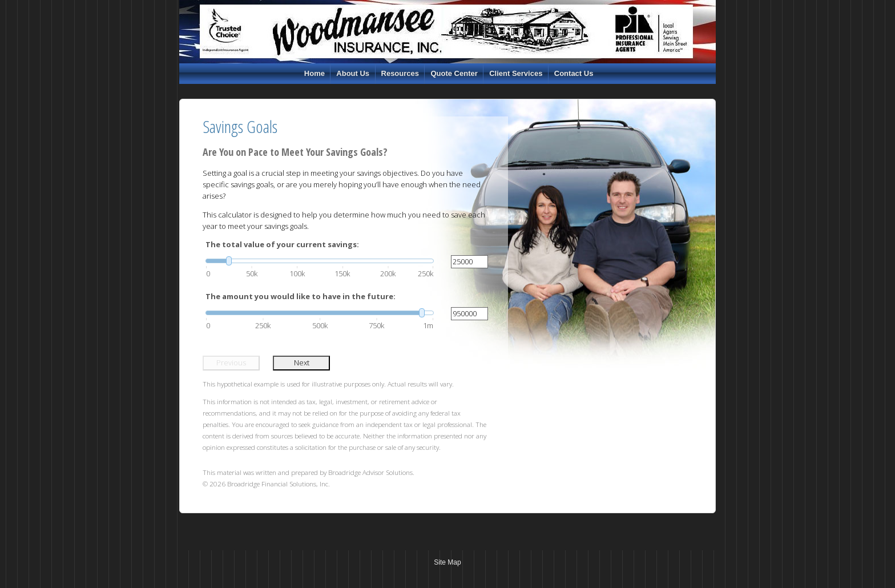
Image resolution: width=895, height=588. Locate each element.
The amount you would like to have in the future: (301, 296)
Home (315, 73)
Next (302, 363)
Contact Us (574, 73)
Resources (400, 73)
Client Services (516, 73)
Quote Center (454, 73)
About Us (353, 73)
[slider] (320, 261)
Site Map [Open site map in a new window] (447, 562)
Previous (231, 363)
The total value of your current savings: (282, 244)
